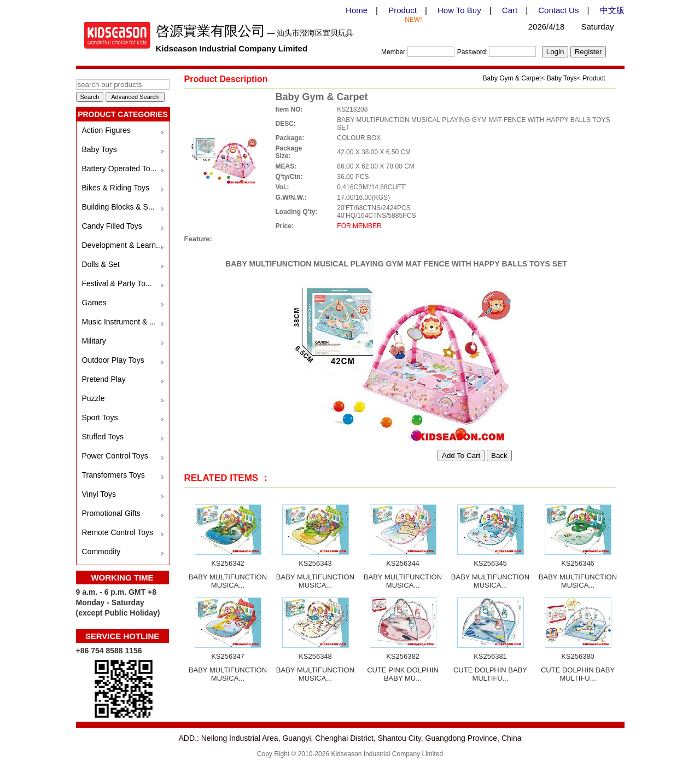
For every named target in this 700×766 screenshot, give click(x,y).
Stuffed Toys (103, 437)
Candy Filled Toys (112, 226)
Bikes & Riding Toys (116, 188)
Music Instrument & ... (119, 322)
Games (94, 303)
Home (357, 10)
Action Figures (106, 130)
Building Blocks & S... (118, 207)
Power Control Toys (115, 456)
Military (94, 341)
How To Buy (459, 10)
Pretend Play (104, 379)
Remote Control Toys (118, 532)
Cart (510, 10)
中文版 (612, 10)
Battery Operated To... (119, 169)
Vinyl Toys (99, 494)
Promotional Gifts (111, 513)
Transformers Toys (113, 475)
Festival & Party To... (117, 283)
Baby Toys (100, 149)
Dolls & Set (101, 264)
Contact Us (558, 10)
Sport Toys (100, 417)
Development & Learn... (122, 245)
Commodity (101, 552)
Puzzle (94, 398)
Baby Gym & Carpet (512, 78)
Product (402, 10)
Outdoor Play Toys (113, 360)
